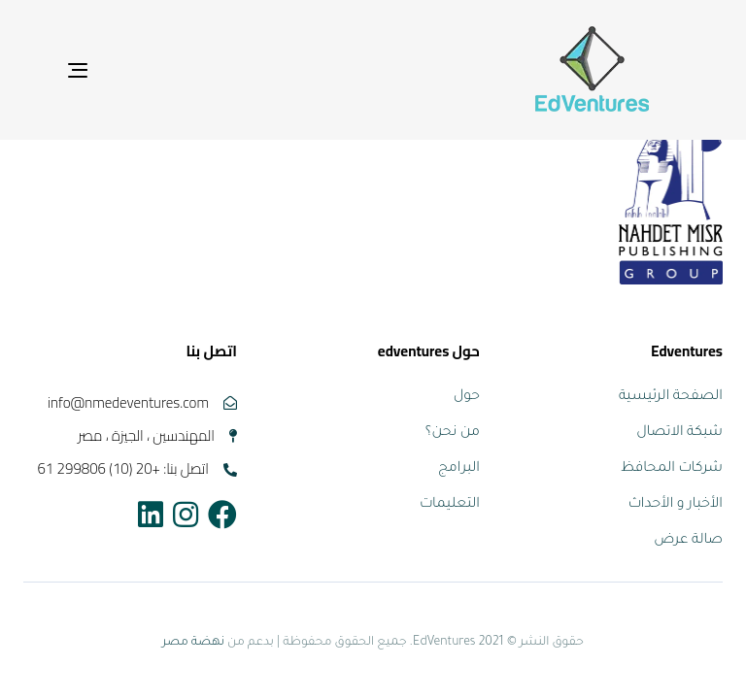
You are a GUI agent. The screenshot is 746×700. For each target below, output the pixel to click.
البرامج (459, 469)
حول (467, 397)
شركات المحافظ (672, 469)
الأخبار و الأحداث (676, 505)
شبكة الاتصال (679, 433)
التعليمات (450, 505)
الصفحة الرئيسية (671, 397)
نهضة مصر (193, 643)
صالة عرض (688, 541)
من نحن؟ (453, 433)
